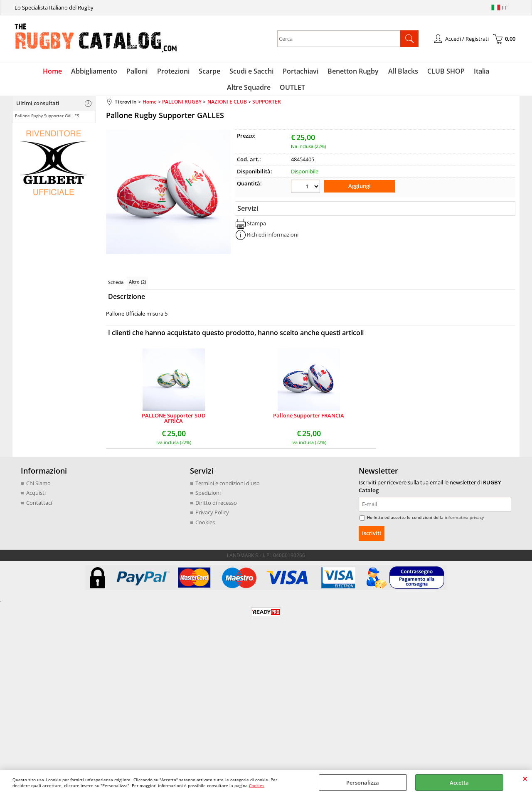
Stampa (256, 226)
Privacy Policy (212, 516)
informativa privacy (464, 521)
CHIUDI (525, 778)
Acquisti (36, 496)
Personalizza (363, 783)
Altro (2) (137, 285)
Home (31, 72)
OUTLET (266, 90)
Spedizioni (208, 496)
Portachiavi (274, 72)
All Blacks (374, 72)
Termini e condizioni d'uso (228, 487)
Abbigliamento (72, 72)
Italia (451, 72)
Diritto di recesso (216, 506)
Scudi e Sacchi (226, 72)
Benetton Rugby (326, 72)
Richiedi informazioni (273, 238)
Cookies (257, 785)
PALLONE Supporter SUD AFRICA (174, 422)
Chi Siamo (38, 487)
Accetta (459, 783)
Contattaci (39, 506)
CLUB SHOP (416, 72)
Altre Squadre (489, 72)
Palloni (114, 72)
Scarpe (185, 72)
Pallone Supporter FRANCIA (309, 420)
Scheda (116, 286)
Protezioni (149, 72)
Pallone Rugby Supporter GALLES (47, 119)
